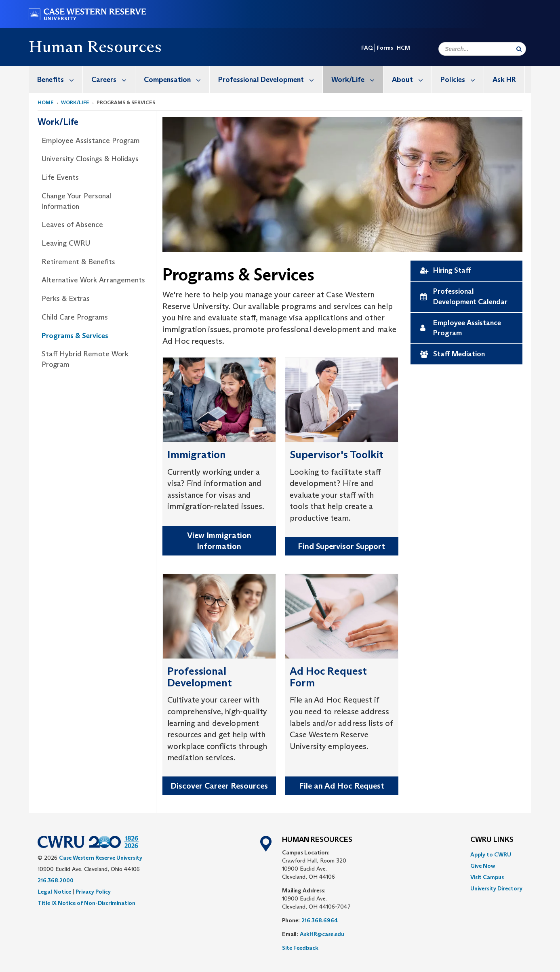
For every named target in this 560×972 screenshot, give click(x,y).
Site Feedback (300, 948)
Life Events (60, 177)
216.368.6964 (320, 920)
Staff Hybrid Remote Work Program (85, 359)
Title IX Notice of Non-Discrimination (86, 903)
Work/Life (357, 79)
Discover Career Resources (219, 786)
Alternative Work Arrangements (93, 280)
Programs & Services (75, 336)
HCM (403, 48)
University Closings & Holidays (90, 159)
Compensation (177, 79)
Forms (385, 48)
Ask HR (504, 80)
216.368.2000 (56, 880)
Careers (113, 79)
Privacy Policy (93, 892)
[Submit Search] (519, 49)
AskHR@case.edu (322, 934)
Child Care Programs (75, 317)
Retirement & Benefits (78, 262)
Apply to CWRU (491, 854)
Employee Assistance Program (91, 141)
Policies (462, 79)
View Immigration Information (219, 541)
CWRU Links (492, 840)
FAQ (367, 48)
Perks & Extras (66, 299)
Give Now (483, 866)
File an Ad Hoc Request (342, 786)
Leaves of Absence (72, 225)
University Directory (496, 888)
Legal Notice (54, 892)
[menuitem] (56, 79)
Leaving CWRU (66, 243)
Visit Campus (487, 877)
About (412, 79)
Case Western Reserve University (101, 858)
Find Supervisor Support (341, 546)
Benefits (60, 79)
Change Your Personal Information (76, 201)
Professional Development (270, 79)
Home (46, 102)
